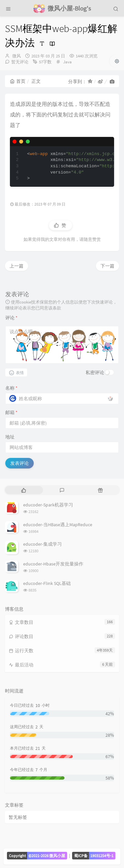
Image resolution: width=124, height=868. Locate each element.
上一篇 (17, 266)
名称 (11, 388)
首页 (18, 81)
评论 (11, 318)
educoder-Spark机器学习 (48, 505)
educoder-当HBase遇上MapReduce (58, 525)
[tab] (23, 490)
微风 (17, 56)
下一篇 (107, 266)
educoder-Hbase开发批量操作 (53, 564)
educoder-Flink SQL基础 (47, 583)
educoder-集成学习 (42, 544)
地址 (10, 437)
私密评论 (95, 372)
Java (67, 62)
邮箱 (11, 412)
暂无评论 (20, 62)
